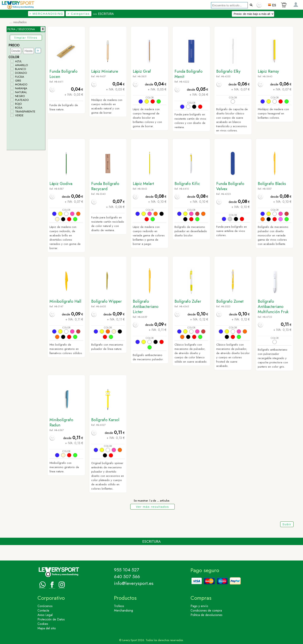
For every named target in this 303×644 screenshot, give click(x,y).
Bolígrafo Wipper (106, 301)
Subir (287, 524)
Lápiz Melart (143, 184)
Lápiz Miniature (105, 71)
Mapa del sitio (47, 628)
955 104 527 (127, 570)
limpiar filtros (26, 38)
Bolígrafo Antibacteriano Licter (146, 307)
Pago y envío (199, 606)
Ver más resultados (152, 507)
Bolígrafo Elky (228, 71)
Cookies (43, 624)
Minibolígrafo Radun (61, 422)
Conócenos (45, 606)
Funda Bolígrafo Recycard (105, 186)
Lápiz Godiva (61, 184)
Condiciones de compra (206, 610)
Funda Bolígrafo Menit (189, 74)
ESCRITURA (106, 14)
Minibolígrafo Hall (65, 301)
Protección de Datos (51, 619)
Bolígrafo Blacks (272, 184)
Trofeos (119, 606)
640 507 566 (127, 576)
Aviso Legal (45, 615)
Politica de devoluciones (206, 615)
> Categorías (79, 14)
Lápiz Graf (142, 71)
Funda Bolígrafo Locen (63, 74)
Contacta (43, 610)
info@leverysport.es (134, 583)
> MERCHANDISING (46, 14)
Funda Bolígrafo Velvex (230, 186)
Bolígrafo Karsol (105, 420)
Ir (38, 51)
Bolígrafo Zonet (230, 301)
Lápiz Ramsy (268, 71)
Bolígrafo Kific (187, 184)
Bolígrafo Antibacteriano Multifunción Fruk (273, 307)
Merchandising (123, 610)
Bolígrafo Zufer (188, 301)
